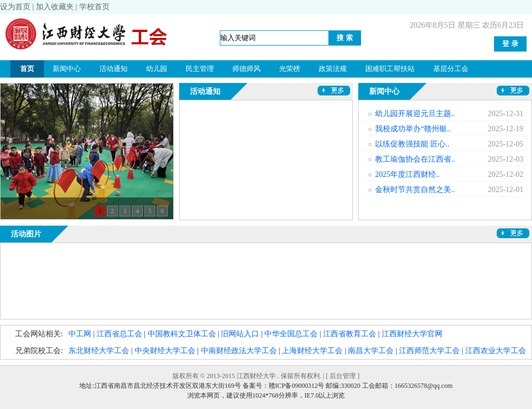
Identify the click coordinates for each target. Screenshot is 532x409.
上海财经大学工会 (312, 351)
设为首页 (15, 7)
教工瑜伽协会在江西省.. (415, 159)
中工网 (80, 334)
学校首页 (94, 7)
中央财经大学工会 (165, 351)
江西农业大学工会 (496, 351)
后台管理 (343, 376)
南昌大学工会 (371, 351)
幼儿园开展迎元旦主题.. (415, 114)
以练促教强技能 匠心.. (412, 144)
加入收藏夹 (55, 7)
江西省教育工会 (350, 334)
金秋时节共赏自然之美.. (415, 190)
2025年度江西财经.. (407, 174)
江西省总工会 (119, 334)
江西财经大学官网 (412, 334)
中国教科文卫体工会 (182, 334)
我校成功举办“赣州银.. (413, 129)
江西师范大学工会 (429, 351)
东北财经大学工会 (99, 351)
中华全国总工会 (291, 334)
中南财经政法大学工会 (239, 351)
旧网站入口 (240, 334)
